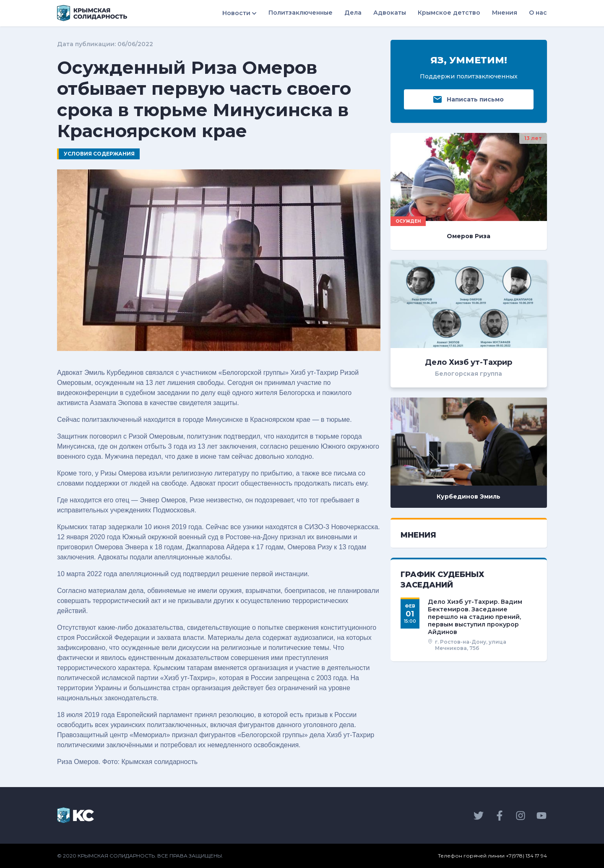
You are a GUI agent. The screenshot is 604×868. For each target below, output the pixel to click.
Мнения (505, 13)
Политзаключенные (301, 13)
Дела (353, 13)
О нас (538, 13)
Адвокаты (390, 13)
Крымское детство (449, 13)
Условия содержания (99, 154)
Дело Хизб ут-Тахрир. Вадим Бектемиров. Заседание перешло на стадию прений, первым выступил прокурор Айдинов (475, 617)
